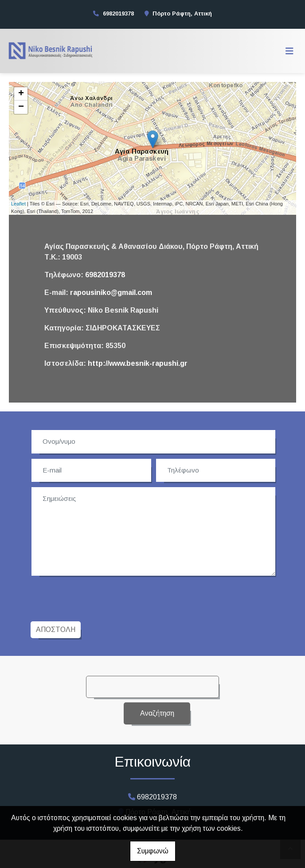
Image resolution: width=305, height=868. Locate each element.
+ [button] (21, 94)
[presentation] (100, 597)
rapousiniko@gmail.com (111, 293)
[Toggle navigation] (289, 51)
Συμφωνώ (153, 851)
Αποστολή (56, 630)
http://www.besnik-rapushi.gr (138, 363)
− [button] (21, 107)
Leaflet (18, 204)
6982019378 (118, 14)
